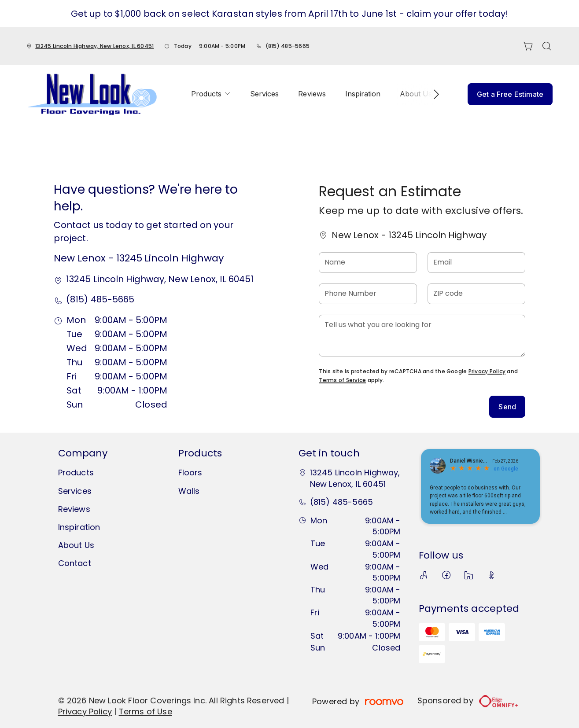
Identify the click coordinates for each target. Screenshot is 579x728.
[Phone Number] (368, 294)
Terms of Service (342, 380)
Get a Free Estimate (510, 94)
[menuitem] (211, 94)
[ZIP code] (476, 294)
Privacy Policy (487, 371)
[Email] (476, 263)
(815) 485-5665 (288, 46)
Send (507, 407)
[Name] (368, 263)
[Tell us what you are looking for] (422, 336)
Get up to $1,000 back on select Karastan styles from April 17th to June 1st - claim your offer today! (289, 14)
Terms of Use (146, 711)
